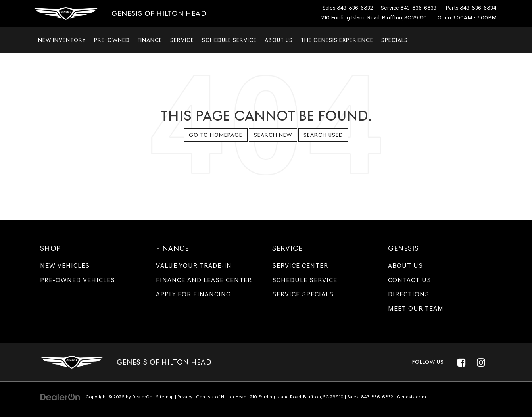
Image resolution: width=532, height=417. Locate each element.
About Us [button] (279, 40)
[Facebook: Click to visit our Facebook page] (462, 362)
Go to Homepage (216, 135)
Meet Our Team (416, 308)
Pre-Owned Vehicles (78, 280)
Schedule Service (229, 40)
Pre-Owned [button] (112, 40)
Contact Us (410, 280)
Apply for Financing (193, 294)
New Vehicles (65, 266)
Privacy (185, 397)
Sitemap (165, 397)
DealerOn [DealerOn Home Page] (142, 397)
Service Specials (303, 294)
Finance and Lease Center (204, 280)
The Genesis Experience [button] (337, 40)
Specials (395, 40)
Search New (273, 135)
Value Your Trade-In (194, 266)
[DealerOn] (60, 397)
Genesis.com (411, 397)
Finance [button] (150, 40)
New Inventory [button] (62, 40)
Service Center (300, 266)
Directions (409, 294)
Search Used (323, 135)
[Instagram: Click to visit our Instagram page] (481, 362)
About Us (405, 266)
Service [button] (182, 40)
